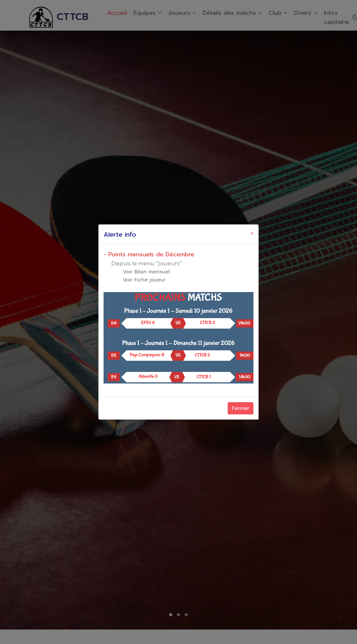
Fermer (241, 408)
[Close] (252, 233)
